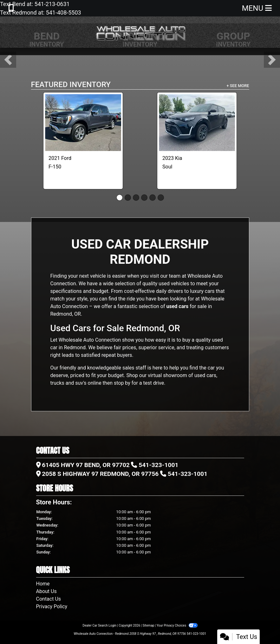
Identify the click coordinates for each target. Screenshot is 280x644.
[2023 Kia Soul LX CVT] (197, 123)
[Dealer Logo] (140, 32)
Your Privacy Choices (177, 625)
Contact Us (49, 599)
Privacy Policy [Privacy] (52, 606)
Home (43, 584)
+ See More (238, 86)
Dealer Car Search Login (99, 625)
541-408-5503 (63, 13)
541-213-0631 (51, 4)
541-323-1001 (158, 465)
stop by (122, 383)
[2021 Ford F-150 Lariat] (83, 123)
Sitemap (148, 625)
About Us (46, 591)
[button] (8, 60)
